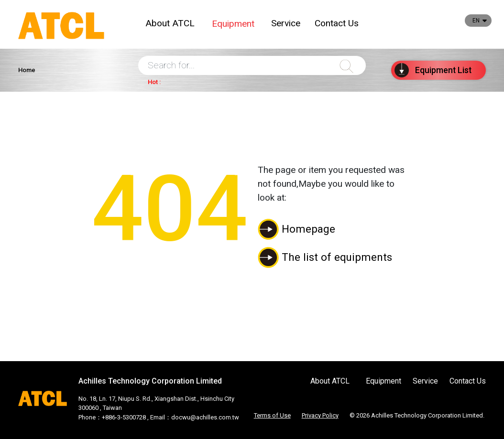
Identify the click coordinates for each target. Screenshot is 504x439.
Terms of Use (272, 415)
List (433, 70)
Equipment (233, 24)
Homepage (308, 229)
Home (27, 70)
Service (286, 23)
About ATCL (170, 23)
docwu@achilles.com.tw (205, 417)
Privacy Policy (320, 415)
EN (476, 21)
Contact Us (337, 23)
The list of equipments (337, 257)
